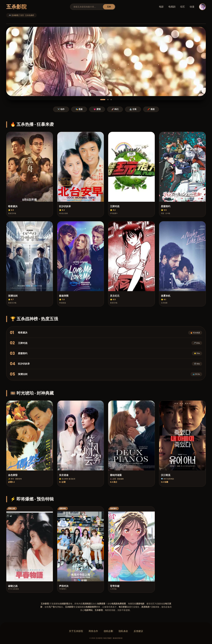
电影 (161, 7)
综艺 (183, 7)
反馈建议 (138, 631)
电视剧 (172, 7)
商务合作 (93, 631)
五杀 (109, 7)
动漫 (192, 7)
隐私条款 (123, 631)
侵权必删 (108, 631)
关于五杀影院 (76, 631)
